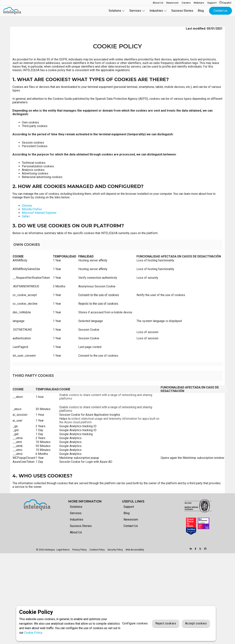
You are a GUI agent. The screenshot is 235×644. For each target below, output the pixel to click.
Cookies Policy (97, 550)
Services (76, 513)
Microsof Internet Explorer (39, 213)
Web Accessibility (135, 550)
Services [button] (137, 11)
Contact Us (131, 526)
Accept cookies (196, 623)
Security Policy (115, 550)
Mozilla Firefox (32, 209)
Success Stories (182, 11)
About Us (76, 532)
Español (225, 3)
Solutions (76, 507)
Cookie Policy (33, 633)
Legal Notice (63, 550)
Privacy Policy (79, 550)
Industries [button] (158, 11)
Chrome (27, 206)
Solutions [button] (117, 11)
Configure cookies (135, 623)
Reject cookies (166, 623)
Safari (26, 216)
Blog (201, 11)
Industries (77, 520)
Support (129, 507)
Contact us (221, 11)
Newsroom (131, 520)
